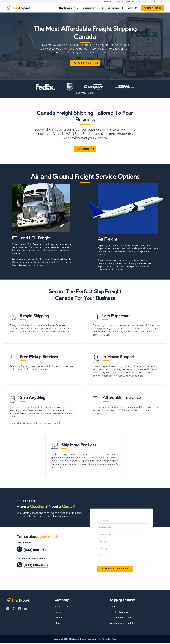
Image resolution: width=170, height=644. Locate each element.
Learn (132, 8)
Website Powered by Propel (106, 639)
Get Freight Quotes (83, 63)
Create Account (152, 8)
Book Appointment (125, 2)
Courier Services (118, 606)
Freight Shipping (119, 612)
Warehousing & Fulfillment (124, 623)
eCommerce (115, 8)
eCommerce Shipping (121, 617)
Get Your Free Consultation (115, 569)
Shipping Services (93, 8)
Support (143, 2)
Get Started (83, 149)
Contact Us (61, 617)
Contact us (157, 2)
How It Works (69, 8)
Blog (57, 623)
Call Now (107, 2)
